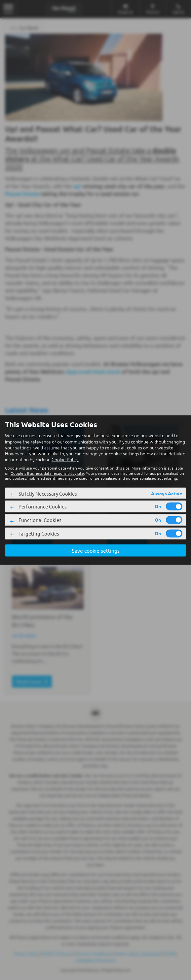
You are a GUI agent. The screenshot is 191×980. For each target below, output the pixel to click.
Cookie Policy (65, 459)
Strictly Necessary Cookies (48, 493)
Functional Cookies (40, 520)
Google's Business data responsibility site (47, 473)
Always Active (167, 493)
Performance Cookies (43, 506)
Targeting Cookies (39, 533)
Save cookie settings (96, 550)
